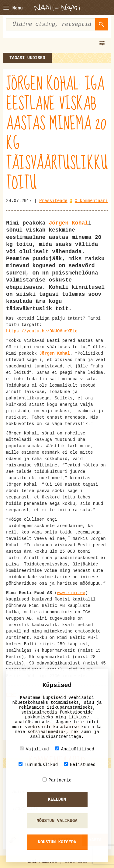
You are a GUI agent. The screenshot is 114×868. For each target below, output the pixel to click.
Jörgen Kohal (68, 223)
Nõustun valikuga (57, 821)
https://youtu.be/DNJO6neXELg (42, 331)
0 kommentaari (91, 201)
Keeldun (57, 799)
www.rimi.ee (71, 593)
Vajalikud (34, 749)
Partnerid (57, 780)
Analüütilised (75, 749)
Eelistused (80, 765)
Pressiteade (53, 201)
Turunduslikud (38, 765)
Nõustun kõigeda (57, 842)
